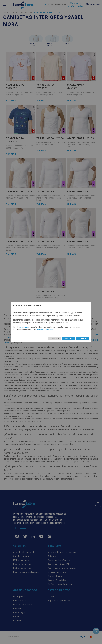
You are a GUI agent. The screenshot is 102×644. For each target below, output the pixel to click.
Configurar (55, 338)
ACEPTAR (82, 338)
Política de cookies (45, 330)
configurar (25, 327)
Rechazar (69, 338)
